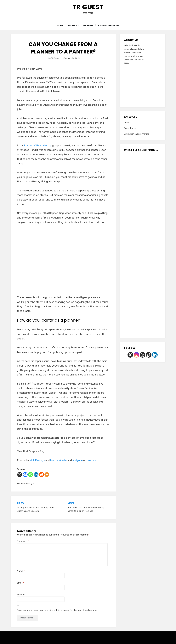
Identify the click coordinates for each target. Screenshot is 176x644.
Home (60, 25)
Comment (23, 541)
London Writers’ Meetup (38, 145)
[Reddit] (41, 474)
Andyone (77, 460)
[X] (20, 474)
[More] (47, 474)
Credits (127, 123)
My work (89, 25)
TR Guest (88, 7)
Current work (130, 128)
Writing (29, 483)
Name (21, 571)
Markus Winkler (59, 460)
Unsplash (92, 460)
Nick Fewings (37, 460)
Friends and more (109, 25)
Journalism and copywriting (136, 134)
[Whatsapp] (31, 474)
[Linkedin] (36, 474)
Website (21, 594)
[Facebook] (25, 474)
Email (21, 583)
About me (73, 25)
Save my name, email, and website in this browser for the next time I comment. (58, 610)
